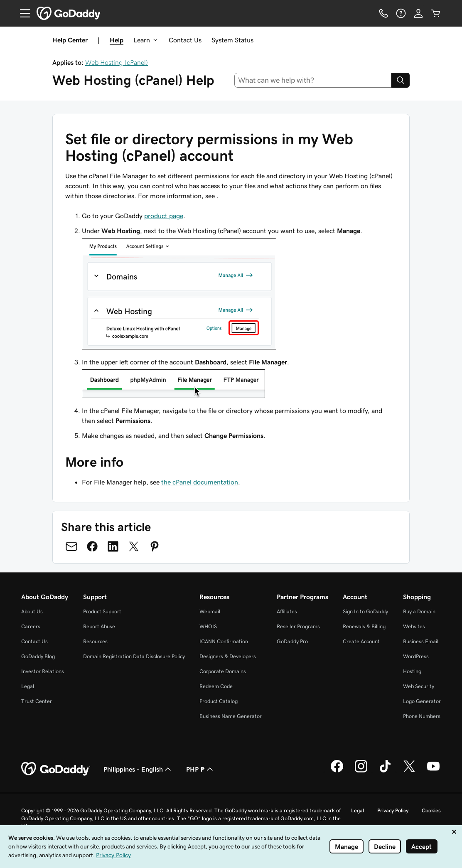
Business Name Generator (231, 716)
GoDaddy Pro (292, 641)
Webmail (210, 611)
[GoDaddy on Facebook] (337, 771)
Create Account (361, 641)
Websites (414, 626)
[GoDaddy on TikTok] (385, 771)
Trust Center (37, 701)
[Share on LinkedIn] (113, 546)
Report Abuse (99, 626)
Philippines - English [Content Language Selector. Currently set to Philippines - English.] (138, 769)
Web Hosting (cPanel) (117, 62)
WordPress (416, 656)
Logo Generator (422, 701)
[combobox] (313, 80)
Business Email (421, 641)
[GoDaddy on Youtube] (433, 771)
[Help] (401, 13)
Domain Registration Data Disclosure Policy (134, 656)
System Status (232, 40)
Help (117, 40)
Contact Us (185, 40)
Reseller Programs (298, 626)
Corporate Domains (223, 671)
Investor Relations (43, 671)
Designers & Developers (228, 656)
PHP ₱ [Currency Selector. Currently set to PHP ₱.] (200, 769)
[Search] (401, 80)
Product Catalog (219, 701)
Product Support (102, 611)
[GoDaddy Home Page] (56, 769)
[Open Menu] (22, 13)
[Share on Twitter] (134, 546)
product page (164, 216)
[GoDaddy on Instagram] (361, 771)
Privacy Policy (393, 810)
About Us (32, 611)
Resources (95, 641)
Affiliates (287, 611)
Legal (28, 686)
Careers (31, 626)
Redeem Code (216, 686)
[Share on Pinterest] (155, 546)
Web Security (419, 686)
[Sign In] (418, 13)
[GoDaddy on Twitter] (409, 771)
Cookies (431, 810)
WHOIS (208, 626)
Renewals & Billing (364, 626)
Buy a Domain (419, 611)
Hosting (412, 671)
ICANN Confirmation (224, 641)
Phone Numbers (422, 716)
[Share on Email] (71, 546)
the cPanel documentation (200, 482)
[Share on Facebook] (92, 546)
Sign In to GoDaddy (365, 611)
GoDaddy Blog (38, 656)
